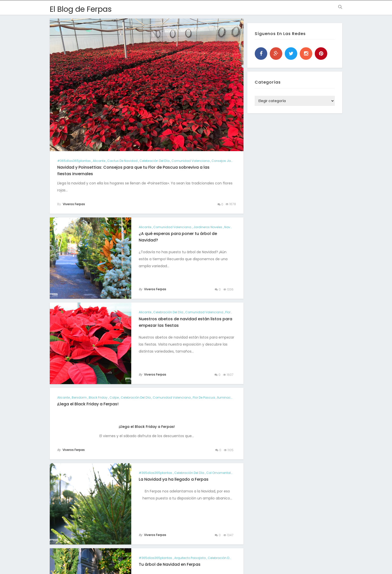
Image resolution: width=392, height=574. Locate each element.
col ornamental (218, 473)
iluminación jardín (232, 397)
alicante (99, 161)
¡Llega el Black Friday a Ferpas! (88, 404)
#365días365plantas (74, 161)
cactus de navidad (122, 161)
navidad (231, 227)
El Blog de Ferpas (81, 9)
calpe (114, 397)
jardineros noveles (208, 227)
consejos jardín (224, 161)
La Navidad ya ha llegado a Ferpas (174, 479)
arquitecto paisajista (190, 558)
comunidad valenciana (190, 161)
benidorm (79, 397)
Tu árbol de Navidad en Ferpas (170, 564)
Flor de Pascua (204, 397)
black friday (98, 397)
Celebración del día (154, 161)
